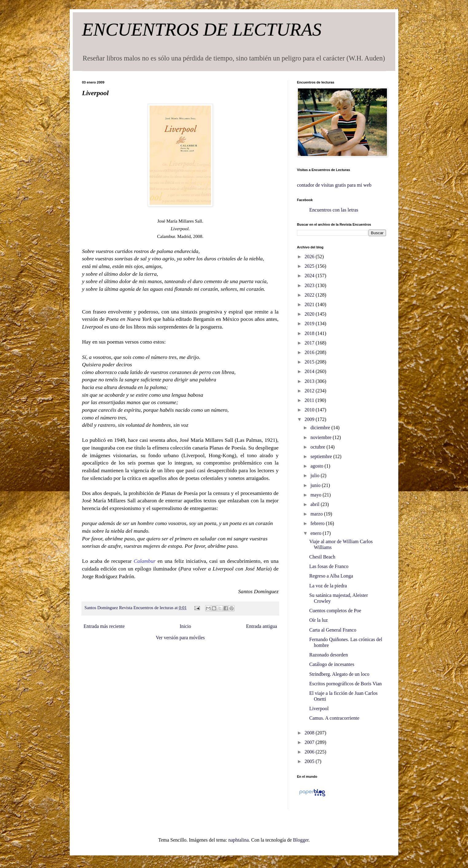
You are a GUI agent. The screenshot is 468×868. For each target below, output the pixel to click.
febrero (318, 523)
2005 (310, 761)
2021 (310, 304)
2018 (310, 333)
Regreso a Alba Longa (331, 576)
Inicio (185, 626)
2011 (310, 400)
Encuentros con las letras (334, 210)
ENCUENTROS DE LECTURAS (202, 29)
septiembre (322, 456)
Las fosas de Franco (329, 566)
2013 (310, 381)
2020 (310, 314)
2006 (310, 752)
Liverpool (319, 708)
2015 (310, 362)
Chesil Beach (322, 557)
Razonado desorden (329, 655)
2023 (310, 285)
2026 (310, 257)
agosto (318, 466)
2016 (310, 352)
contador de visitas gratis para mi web (334, 185)
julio (316, 475)
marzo (317, 514)
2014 (310, 371)
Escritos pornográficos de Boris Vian (345, 684)
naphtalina (238, 840)
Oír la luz (318, 620)
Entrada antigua (261, 626)
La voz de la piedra (328, 586)
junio (316, 485)
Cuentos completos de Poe (335, 611)
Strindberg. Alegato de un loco (339, 674)
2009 (310, 419)
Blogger (301, 840)
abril (316, 504)
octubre (318, 447)
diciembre (321, 428)
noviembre (322, 437)
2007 (310, 742)
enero (317, 533)
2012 (310, 391)
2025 (310, 266)
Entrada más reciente (104, 626)
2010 (310, 410)
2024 (310, 276)
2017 (310, 343)
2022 (310, 295)
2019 (310, 323)
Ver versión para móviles (180, 638)
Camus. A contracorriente (334, 718)
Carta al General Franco (333, 630)
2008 (310, 733)
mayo (317, 495)
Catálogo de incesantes (332, 664)
